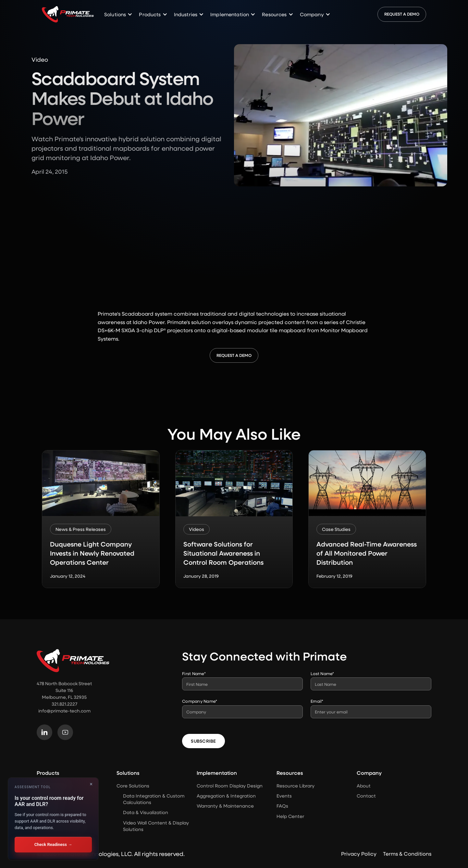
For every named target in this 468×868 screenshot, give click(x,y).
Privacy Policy (359, 854)
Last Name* (322, 673)
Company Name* (200, 701)
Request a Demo (402, 14)
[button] (118, 14)
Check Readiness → (53, 844)
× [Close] (91, 784)
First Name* (194, 673)
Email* (317, 701)
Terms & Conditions (407, 854)
